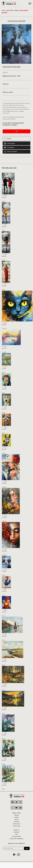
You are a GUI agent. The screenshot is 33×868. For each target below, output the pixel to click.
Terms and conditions (17, 838)
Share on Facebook (10, 152)
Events (16, 817)
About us (16, 830)
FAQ (17, 834)
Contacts (16, 832)
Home (3, 10)
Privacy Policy (16, 836)
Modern (17, 10)
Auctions (17, 821)
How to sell (16, 824)
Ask (17, 131)
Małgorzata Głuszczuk (9, 76)
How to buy (17, 826)
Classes (17, 815)
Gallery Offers (10, 10)
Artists (16, 819)
